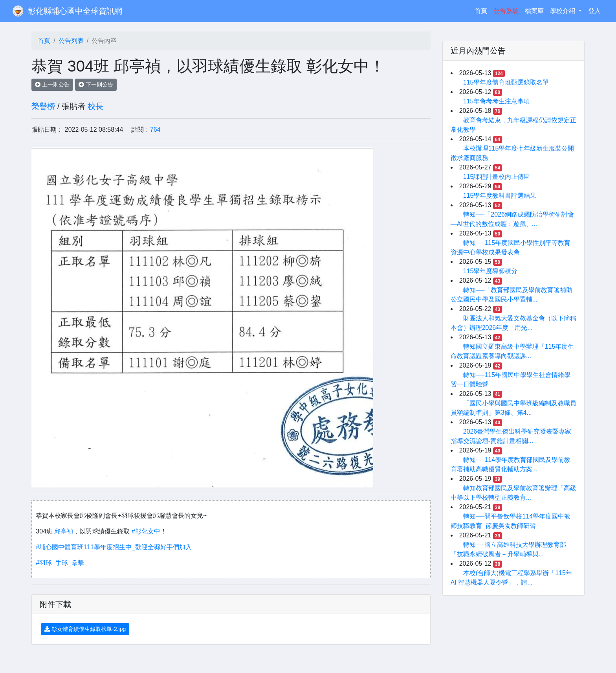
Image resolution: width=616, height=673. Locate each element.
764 (155, 130)
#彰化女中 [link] (146, 531)
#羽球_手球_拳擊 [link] (60, 563)
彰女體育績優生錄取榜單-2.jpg (85, 629)
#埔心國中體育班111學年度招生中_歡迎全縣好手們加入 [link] (114, 547)
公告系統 (506, 11)
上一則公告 (52, 85)
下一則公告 (96, 85)
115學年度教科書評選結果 (500, 196)
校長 (95, 106)
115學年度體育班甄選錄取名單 (506, 82)
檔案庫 (534, 11)
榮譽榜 (43, 106)
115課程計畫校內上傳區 (497, 177)
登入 (594, 11)
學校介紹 (563, 11)
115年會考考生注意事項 (497, 101)
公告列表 (71, 41)
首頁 (482, 10)
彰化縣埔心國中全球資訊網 (75, 11)
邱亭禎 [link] (64, 531)
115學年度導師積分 (490, 271)
